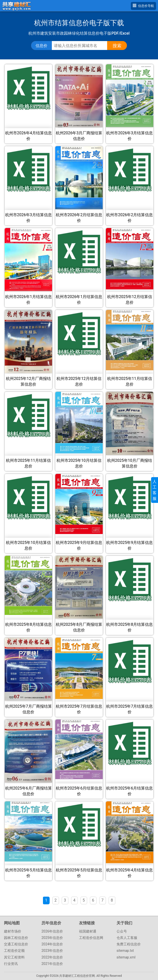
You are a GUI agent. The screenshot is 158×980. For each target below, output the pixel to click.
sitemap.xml (126, 957)
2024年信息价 (52, 944)
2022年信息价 (52, 957)
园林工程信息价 (16, 938)
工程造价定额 (14, 951)
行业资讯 (11, 964)
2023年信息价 (52, 951)
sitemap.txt (125, 951)
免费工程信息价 (129, 944)
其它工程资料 (14, 957)
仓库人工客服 (127, 938)
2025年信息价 (52, 938)
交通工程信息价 (16, 944)
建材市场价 (13, 931)
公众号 (122, 931)
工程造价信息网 (91, 938)
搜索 (117, 46)
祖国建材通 (88, 931)
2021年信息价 (52, 964)
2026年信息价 (52, 931)
